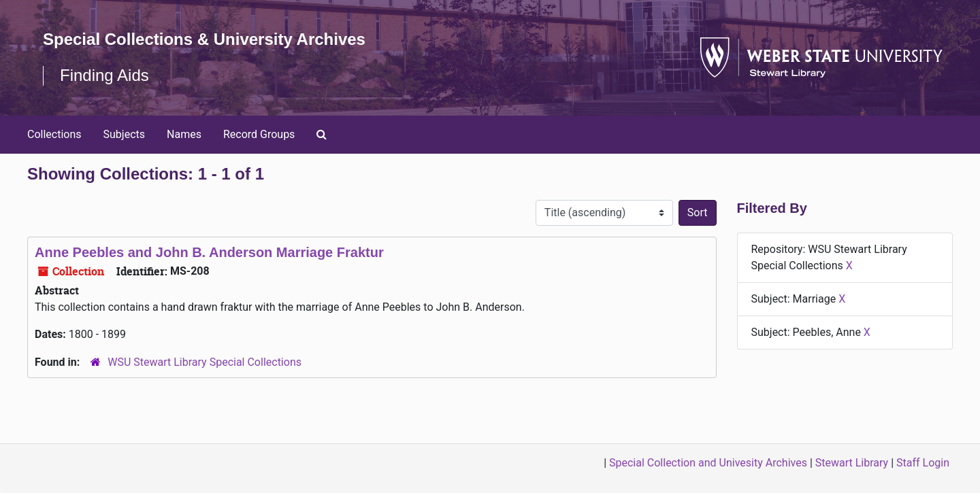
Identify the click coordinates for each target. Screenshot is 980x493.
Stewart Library (852, 463)
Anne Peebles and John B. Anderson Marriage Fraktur (209, 252)
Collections (54, 134)
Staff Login (923, 463)
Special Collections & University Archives (204, 39)
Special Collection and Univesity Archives (708, 463)
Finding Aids (104, 75)
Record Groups (259, 134)
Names (184, 134)
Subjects (124, 134)
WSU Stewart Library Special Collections (205, 362)
